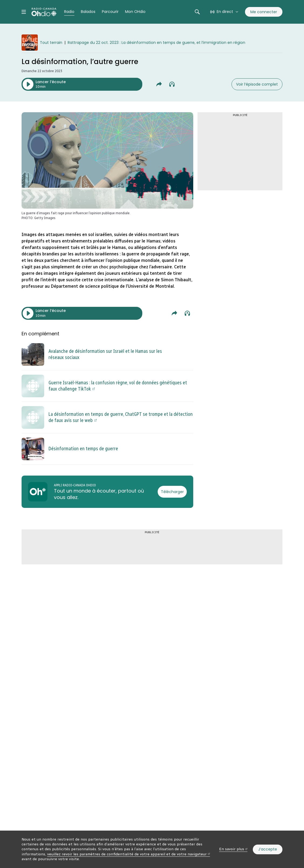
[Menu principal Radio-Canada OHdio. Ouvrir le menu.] (24, 12)
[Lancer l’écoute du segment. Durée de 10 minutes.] (82, 84)
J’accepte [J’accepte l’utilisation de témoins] (268, 849)
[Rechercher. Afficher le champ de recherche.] (197, 12)
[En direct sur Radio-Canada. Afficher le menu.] (224, 12)
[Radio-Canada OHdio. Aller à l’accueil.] (44, 12)
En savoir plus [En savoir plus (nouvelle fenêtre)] (233, 849)
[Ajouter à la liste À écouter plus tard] (172, 84)
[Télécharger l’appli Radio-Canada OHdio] (172, 492)
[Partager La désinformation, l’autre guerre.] (159, 84)
